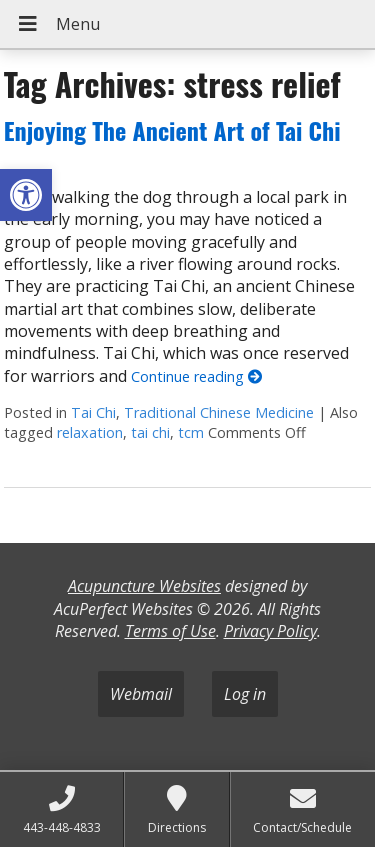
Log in (245, 694)
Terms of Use (170, 631)
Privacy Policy (270, 631)
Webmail (141, 694)
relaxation (90, 432)
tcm (191, 432)
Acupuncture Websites (144, 586)
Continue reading (196, 376)
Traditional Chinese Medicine (219, 412)
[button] (26, 195)
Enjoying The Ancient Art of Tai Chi (172, 130)
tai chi (150, 432)
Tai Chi (93, 412)
